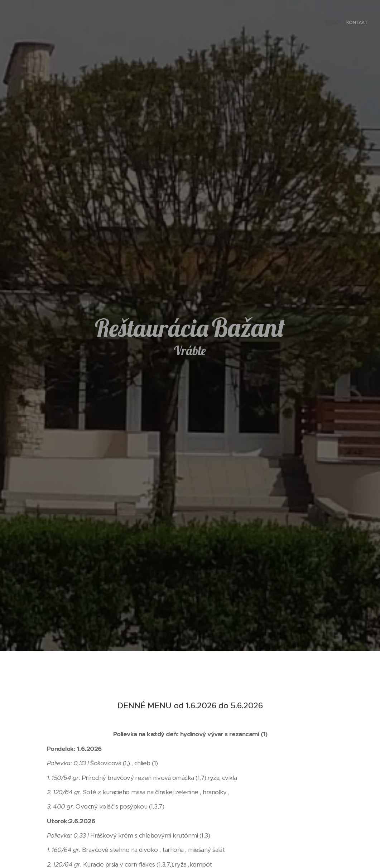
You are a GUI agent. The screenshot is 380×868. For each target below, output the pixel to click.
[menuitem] (361, 23)
